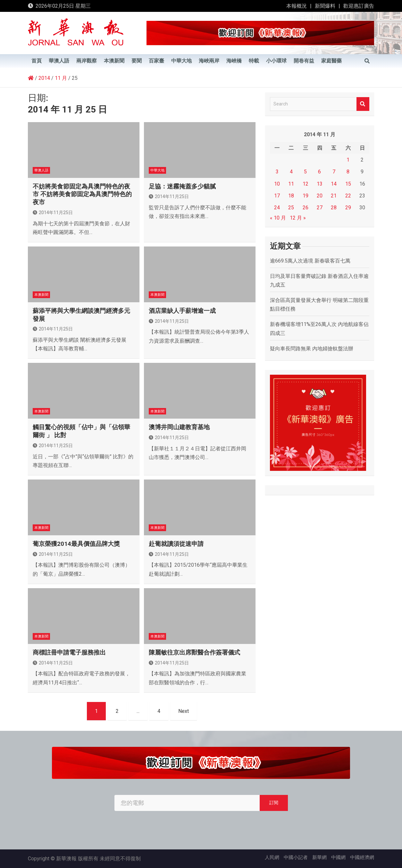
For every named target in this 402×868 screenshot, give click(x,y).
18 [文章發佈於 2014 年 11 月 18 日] (291, 196)
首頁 (37, 61)
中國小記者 (296, 857)
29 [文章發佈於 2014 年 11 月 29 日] (348, 208)
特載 (254, 61)
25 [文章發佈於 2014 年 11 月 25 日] (291, 208)
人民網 (272, 857)
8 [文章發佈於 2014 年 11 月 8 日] (348, 172)
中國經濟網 (362, 857)
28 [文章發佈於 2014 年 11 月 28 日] (334, 208)
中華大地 (181, 61)
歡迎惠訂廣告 (359, 6)
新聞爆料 (325, 6)
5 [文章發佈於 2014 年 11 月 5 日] (305, 172)
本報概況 (297, 6)
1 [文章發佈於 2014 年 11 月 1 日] (348, 160)
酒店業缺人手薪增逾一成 (182, 311)
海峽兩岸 (209, 61)
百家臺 (156, 61)
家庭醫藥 (331, 61)
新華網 (319, 857)
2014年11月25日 (53, 213)
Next (184, 711)
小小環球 (276, 61)
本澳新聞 (114, 61)
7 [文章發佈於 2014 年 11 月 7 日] (334, 172)
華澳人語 (59, 61)
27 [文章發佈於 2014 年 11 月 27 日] (320, 208)
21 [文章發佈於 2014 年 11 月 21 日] (334, 196)
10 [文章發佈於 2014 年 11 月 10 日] (277, 184)
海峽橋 (234, 61)
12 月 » (298, 218)
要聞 (137, 61)
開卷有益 (304, 61)
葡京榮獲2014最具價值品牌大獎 (76, 544)
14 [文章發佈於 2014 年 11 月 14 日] (334, 184)
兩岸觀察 (87, 61)
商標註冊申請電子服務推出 (69, 652)
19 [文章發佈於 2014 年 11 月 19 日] (306, 196)
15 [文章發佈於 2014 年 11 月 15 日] (348, 184)
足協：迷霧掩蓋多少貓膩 (182, 186)
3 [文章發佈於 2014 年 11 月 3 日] (277, 172)
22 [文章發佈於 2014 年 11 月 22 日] (348, 196)
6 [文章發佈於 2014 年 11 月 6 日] (319, 172)
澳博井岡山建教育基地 (179, 427)
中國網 (338, 857)
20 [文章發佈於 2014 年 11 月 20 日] (320, 196)
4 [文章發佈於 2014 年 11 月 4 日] (291, 172)
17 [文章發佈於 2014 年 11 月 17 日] (277, 196)
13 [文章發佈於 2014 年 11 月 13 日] (320, 184)
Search (363, 104)
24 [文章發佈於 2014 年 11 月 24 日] (277, 208)
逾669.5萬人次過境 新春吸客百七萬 (310, 261)
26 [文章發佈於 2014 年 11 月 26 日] (306, 208)
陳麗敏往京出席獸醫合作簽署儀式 (194, 652)
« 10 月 (278, 218)
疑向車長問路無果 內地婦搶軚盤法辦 (312, 349)
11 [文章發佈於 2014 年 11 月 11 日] (291, 184)
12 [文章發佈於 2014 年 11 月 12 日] (306, 184)
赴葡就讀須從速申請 (176, 544)
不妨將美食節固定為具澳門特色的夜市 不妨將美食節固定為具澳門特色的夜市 (82, 194)
